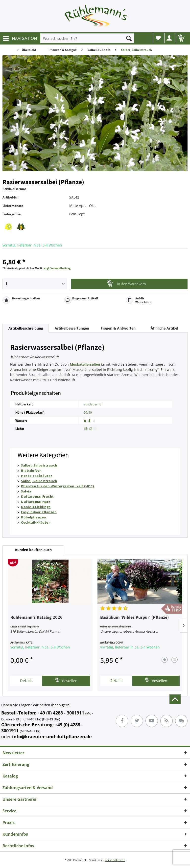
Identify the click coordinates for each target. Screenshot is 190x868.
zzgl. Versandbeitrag (57, 268)
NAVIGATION (20, 38)
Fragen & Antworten (118, 328)
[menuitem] (20, 38)
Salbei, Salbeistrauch (39, 465)
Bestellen (66, 680)
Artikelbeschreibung (26, 328)
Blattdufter (31, 470)
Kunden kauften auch (33, 550)
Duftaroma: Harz (36, 502)
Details (26, 681)
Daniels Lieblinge (36, 507)
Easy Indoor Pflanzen (39, 512)
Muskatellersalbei (85, 364)
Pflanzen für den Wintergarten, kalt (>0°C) (57, 486)
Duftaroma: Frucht (37, 496)
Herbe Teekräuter (37, 476)
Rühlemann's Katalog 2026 (36, 618)
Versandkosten (115, 860)
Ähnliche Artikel (164, 328)
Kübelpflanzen (34, 517)
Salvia (26, 491)
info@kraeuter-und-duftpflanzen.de (52, 736)
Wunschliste (158, 38)
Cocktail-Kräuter (36, 522)
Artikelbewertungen (72, 328)
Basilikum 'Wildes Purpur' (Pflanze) (134, 618)
